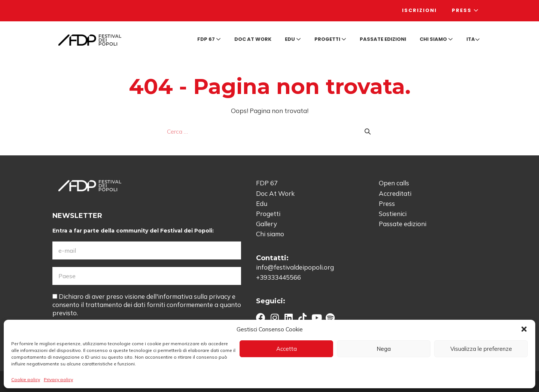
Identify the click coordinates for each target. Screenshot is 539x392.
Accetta (287, 349)
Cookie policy (26, 379)
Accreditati (395, 193)
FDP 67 (209, 39)
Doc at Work (253, 39)
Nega (384, 349)
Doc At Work (275, 193)
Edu (293, 39)
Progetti (330, 39)
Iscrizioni (419, 10)
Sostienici (393, 214)
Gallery (267, 224)
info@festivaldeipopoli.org (295, 267)
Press (465, 10)
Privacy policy (58, 379)
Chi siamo (436, 39)
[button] (524, 329)
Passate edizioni (383, 39)
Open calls (394, 183)
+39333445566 (278, 277)
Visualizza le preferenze (481, 349)
